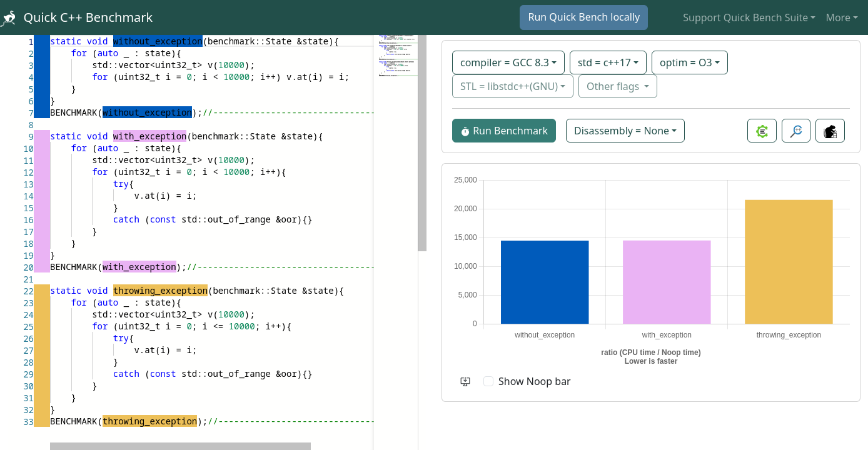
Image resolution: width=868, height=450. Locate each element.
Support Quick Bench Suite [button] (745, 17)
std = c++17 (604, 62)
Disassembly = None (622, 131)
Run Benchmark (504, 131)
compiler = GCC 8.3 (505, 62)
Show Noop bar (535, 381)
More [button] (838, 17)
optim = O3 (686, 62)
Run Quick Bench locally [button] (584, 17)
